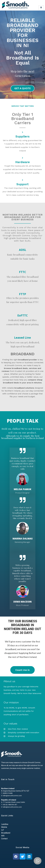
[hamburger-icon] (41, 8)
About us (9, 681)
